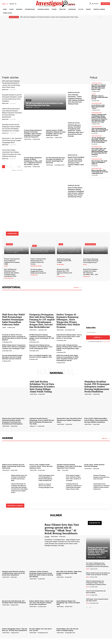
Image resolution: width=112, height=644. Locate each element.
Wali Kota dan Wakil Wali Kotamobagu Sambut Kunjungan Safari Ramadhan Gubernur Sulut (13, 319)
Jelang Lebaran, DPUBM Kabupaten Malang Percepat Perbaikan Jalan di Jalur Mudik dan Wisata (56, 133)
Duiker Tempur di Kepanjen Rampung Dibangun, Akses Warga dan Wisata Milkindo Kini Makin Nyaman (68, 321)
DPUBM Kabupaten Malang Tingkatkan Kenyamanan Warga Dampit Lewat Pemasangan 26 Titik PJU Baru (42, 337)
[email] (98, 332)
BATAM (6, 266)
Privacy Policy (106, 342)
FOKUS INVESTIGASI (97, 83)
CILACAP (94, 94)
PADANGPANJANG (90, 244)
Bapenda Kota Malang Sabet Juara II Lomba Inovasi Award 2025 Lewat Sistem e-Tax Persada (69, 336)
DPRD (34, 246)
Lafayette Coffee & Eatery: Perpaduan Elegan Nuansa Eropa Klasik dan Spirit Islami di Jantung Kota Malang (41, 574)
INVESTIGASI (5, 90)
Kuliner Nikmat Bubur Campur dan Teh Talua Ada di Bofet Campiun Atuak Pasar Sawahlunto (41, 603)
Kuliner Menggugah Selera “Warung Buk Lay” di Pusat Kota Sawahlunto (15, 630)
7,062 (19, 167)
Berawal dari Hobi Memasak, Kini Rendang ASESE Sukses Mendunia (14, 602)
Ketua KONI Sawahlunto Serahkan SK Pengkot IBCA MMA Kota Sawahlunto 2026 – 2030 (90, 272)
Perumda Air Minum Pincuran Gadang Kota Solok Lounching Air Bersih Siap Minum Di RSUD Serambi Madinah (15, 337)
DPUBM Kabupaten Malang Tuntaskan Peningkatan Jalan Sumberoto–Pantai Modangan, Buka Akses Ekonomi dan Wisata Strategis (76, 131)
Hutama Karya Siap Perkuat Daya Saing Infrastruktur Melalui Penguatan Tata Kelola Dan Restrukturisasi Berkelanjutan (12, 113)
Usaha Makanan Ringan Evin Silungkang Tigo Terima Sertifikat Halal (68, 603)
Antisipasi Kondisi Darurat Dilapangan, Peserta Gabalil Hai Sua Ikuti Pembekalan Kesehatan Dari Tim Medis (42, 421)
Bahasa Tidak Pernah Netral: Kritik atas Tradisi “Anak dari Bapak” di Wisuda (98, 574)
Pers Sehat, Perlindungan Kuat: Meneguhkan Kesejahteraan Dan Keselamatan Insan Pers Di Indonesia (97, 565)
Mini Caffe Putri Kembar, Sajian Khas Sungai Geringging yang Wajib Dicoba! (69, 573)
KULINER (47, 537)
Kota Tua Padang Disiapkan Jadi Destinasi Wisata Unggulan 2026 (41, 356)
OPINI (87, 569)
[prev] (99, 17)
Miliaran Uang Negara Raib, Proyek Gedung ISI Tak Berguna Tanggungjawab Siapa (100, 172)
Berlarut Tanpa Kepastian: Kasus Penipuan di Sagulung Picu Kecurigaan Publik (12, 261)
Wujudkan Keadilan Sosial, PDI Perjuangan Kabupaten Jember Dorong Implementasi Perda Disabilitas (97, 386)
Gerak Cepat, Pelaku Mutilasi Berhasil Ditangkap (94, 465)
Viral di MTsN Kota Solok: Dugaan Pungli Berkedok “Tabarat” (98, 107)
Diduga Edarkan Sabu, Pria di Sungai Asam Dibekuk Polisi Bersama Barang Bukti (19, 478)
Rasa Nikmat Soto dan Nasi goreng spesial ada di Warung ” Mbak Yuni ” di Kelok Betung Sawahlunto (62, 529)
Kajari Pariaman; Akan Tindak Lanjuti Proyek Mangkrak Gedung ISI (99, 162)
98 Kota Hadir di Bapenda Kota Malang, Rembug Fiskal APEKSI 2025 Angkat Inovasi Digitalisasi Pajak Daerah (69, 348)
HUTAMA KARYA (61, 277)
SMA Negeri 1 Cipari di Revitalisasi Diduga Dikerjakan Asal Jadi (100, 97)
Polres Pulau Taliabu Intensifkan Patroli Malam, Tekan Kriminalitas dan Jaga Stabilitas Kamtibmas (96, 420)
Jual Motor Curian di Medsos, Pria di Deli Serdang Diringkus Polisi (46, 486)
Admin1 (4, 328)
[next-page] (4, 170)
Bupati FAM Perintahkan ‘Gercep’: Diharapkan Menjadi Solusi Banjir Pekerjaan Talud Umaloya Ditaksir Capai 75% (76, 162)
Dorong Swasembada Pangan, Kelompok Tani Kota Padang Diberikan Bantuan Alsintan (12, 357)
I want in (98, 337)
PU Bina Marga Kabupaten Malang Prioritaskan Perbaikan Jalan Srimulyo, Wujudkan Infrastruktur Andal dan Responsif (33, 134)
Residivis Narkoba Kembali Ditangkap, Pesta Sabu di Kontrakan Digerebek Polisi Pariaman (69, 466)
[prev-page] (87, 608)
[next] (102, 17)
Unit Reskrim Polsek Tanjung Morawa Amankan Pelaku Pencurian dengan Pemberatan (101, 486)
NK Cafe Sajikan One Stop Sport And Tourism (41, 630)
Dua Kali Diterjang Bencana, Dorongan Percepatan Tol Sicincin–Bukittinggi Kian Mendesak (56, 160)
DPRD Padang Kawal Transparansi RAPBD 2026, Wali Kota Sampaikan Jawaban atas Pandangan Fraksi (14, 347)
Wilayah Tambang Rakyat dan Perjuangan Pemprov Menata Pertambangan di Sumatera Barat (96, 583)
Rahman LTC (5, 133)
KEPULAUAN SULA (9, 278)
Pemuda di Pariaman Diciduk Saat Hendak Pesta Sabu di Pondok (101, 477)
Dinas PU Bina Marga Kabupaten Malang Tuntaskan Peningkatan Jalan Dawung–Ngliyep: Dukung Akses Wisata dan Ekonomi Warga (76, 192)
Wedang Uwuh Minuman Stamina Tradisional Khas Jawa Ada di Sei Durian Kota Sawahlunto (13, 573)
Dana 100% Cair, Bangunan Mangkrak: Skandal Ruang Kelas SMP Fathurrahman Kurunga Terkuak (99, 87)
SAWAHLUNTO (34, 275)
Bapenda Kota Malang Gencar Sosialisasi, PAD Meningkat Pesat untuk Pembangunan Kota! (41, 347)
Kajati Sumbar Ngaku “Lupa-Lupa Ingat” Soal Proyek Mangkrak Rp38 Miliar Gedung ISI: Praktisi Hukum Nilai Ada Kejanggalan (100, 151)
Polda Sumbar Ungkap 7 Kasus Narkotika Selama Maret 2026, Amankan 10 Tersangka (73, 478)
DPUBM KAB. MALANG (74, 93)
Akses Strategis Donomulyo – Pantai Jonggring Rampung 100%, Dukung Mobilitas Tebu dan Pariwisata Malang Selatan (76, 99)
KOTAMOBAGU (60, 264)
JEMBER (29, 100)
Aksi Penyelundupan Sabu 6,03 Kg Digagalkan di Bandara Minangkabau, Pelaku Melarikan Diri (46, 478)
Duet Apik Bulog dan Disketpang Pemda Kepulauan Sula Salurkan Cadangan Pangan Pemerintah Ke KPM (12, 273)
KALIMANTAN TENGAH (36, 266)
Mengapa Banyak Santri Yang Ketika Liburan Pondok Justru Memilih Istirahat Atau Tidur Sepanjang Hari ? (98, 551)
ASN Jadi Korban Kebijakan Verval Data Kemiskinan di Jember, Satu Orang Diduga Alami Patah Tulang (49, 17)
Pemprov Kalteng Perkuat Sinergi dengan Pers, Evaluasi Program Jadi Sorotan (38, 261)
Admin (59, 470)
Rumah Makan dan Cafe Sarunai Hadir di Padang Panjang (67, 630)
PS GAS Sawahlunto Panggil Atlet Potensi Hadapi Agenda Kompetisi (38, 271)
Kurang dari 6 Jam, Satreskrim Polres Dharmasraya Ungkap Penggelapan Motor (12, 140)
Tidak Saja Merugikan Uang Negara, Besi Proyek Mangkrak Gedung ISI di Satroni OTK (100, 130)
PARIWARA (9, 244)
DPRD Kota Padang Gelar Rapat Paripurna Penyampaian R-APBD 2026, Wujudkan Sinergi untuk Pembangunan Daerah (67, 358)
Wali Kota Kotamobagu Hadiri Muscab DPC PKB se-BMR (64, 261)
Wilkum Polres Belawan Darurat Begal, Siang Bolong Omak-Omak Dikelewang (13, 466)
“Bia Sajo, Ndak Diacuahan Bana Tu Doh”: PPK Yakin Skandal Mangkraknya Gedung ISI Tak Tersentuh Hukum (99, 140)
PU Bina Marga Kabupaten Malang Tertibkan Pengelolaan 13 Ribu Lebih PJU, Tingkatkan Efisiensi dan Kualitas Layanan (33, 161)
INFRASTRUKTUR (73, 155)
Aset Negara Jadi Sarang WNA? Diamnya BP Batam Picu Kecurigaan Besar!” (91, 261)
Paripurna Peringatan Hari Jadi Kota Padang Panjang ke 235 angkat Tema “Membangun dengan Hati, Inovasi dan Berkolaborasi (42, 321)
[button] (13, 4)
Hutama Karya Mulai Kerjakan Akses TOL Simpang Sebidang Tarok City (64, 272)
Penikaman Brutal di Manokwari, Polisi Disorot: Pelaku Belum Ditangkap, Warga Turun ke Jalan (74, 486)
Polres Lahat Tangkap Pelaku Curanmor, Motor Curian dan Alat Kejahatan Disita (41, 466)
